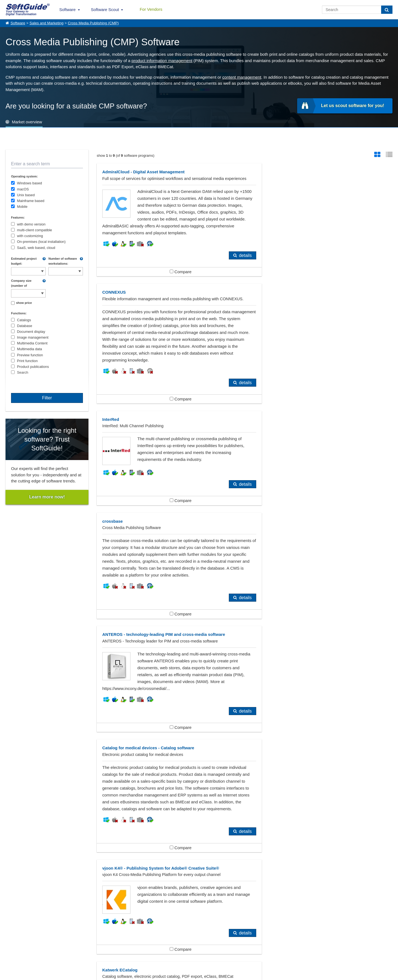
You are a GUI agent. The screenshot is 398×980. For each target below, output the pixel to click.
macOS (23, 189)
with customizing (30, 236)
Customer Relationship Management (300, 853)
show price (24, 303)
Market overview (27, 122)
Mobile (22, 207)
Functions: (19, 313)
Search (23, 372)
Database (25, 326)
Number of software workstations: (63, 261)
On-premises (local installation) (41, 242)
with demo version (31, 224)
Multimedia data (30, 349)
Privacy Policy (223, 975)
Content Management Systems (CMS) (175, 853)
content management (242, 77)
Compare (170, 285)
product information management (162, 61)
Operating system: (24, 176)
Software (68, 10)
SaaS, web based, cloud (36, 248)
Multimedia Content (32, 343)
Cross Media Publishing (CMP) (93, 23)
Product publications (33, 367)
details (224, 269)
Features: (18, 217)
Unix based (26, 195)
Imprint (11, 952)
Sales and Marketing (47, 23)
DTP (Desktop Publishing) (164, 862)
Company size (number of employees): (21, 283)
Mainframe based (31, 201)
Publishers (23, 871)
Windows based (30, 183)
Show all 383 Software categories (199, 894)
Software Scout (105, 10)
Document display (31, 332)
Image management (33, 337)
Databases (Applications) (37, 862)
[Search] (387, 10)
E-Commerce (278, 862)
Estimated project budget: (24, 261)
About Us (12, 946)
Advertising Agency (32, 853)
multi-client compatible (35, 230)
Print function (28, 361)
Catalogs (24, 320)
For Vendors (151, 9)
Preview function (30, 355)
